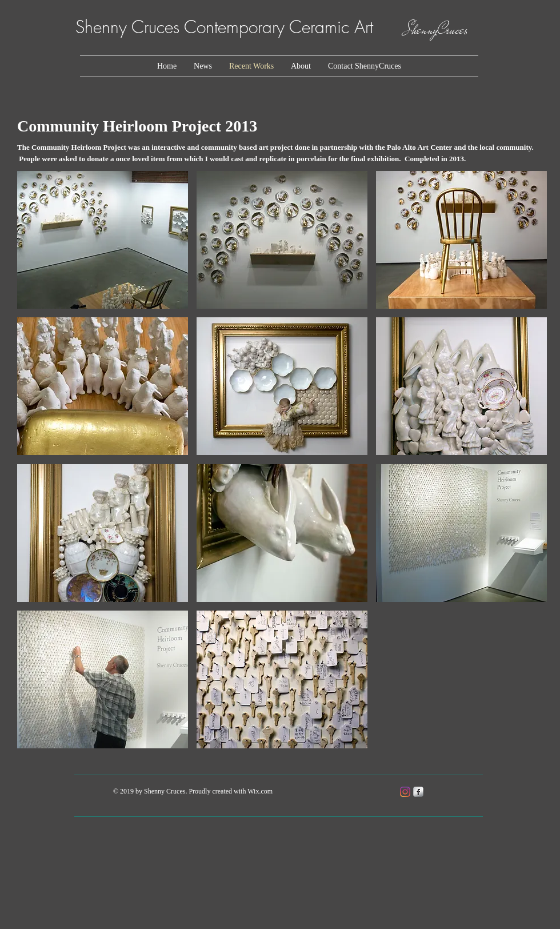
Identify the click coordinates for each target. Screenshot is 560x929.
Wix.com (260, 791)
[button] (103, 240)
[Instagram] (405, 792)
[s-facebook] (418, 792)
